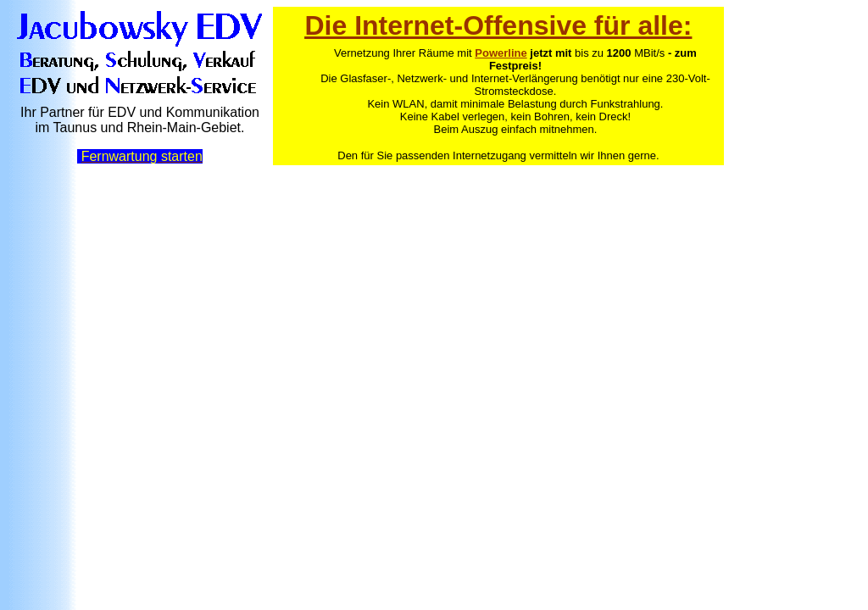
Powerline (501, 53)
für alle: (639, 25)
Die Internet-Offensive (445, 25)
